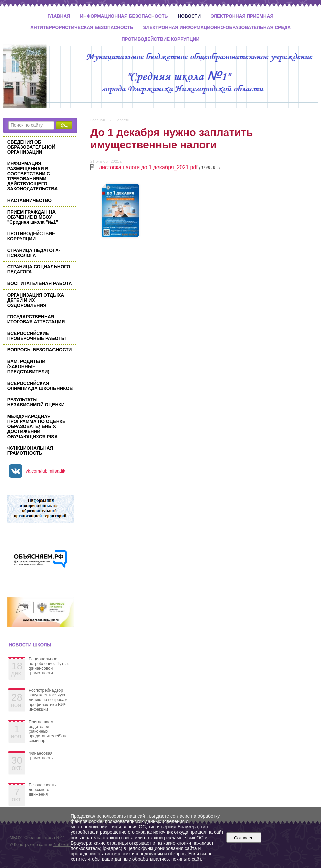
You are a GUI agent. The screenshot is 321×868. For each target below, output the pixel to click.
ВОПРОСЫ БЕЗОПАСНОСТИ (40, 350)
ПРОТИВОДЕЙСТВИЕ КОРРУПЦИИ (31, 236)
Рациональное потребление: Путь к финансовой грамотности (49, 666)
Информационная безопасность (124, 16)
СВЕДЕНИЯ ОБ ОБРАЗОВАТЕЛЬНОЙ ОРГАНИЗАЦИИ (31, 147)
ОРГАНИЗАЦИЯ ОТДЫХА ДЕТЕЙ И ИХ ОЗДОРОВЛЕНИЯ (36, 300)
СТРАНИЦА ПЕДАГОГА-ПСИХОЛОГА (34, 253)
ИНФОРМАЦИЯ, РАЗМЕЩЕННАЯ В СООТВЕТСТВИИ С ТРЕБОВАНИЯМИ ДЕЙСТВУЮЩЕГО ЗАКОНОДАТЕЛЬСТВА (33, 176)
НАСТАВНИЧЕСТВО (30, 201)
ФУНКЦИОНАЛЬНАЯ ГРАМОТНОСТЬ (30, 451)
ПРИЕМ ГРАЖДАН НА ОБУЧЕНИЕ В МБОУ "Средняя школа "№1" (33, 217)
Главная (59, 16)
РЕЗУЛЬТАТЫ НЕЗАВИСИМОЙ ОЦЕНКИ (36, 402)
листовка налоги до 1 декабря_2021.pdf (148, 167)
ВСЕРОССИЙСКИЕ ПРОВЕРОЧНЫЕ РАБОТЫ (36, 336)
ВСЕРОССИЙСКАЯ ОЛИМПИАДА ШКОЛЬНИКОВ (40, 386)
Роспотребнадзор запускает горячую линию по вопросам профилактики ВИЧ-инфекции (48, 700)
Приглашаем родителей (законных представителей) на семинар (48, 731)
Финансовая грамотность (41, 756)
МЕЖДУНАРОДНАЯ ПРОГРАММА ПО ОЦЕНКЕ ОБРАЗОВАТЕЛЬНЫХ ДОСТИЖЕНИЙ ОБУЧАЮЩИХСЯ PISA (36, 427)
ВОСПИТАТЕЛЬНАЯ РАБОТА (40, 284)
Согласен (244, 838)
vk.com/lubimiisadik (45, 471)
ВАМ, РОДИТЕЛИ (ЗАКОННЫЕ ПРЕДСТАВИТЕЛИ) (28, 367)
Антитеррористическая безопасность (82, 28)
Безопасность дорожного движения (42, 790)
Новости (189, 16)
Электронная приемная (242, 16)
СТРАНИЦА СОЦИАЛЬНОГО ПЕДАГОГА (39, 269)
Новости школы (30, 645)
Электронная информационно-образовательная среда (217, 28)
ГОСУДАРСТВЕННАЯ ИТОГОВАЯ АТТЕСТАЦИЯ (36, 319)
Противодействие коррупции (161, 39)
